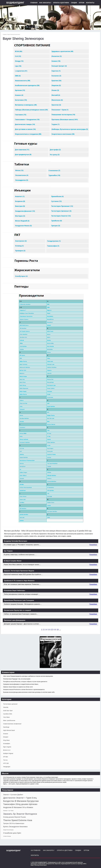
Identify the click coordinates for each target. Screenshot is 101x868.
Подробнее (93, 545)
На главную (36, 850)
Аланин (6, 734)
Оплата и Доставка (61, 3)
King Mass (6, 740)
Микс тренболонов (9, 720)
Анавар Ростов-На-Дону (8, 830)
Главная (34, 3)
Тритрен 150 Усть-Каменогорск (14, 823)
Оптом (81, 3)
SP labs (6, 757)
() (52, 630)
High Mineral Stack (9, 730)
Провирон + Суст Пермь (8, 811)
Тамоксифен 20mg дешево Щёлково (20, 804)
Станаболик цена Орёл (12, 833)
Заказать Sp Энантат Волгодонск (20, 814)
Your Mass (6, 717)
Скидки (74, 3)
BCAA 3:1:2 (7, 750)
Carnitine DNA (8, 714)
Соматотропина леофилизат (12, 724)
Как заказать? (45, 3)
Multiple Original (8, 753)
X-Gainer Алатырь (7, 836)
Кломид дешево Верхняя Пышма (15, 817)
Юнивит (6, 737)
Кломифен (7, 744)
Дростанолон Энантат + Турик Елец (20, 798)
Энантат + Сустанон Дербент (13, 795)
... (60, 630)
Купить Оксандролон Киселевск (15, 827)
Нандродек (7, 767)
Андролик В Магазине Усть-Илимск (18, 807)
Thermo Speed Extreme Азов (18, 820)
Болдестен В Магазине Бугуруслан (21, 801)
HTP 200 (6, 763)
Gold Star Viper (8, 711)
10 (58, 630)
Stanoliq (6, 707)
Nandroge (6, 727)
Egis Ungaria (7, 747)
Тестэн (5, 760)
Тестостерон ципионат (10, 704)
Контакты (90, 3)
